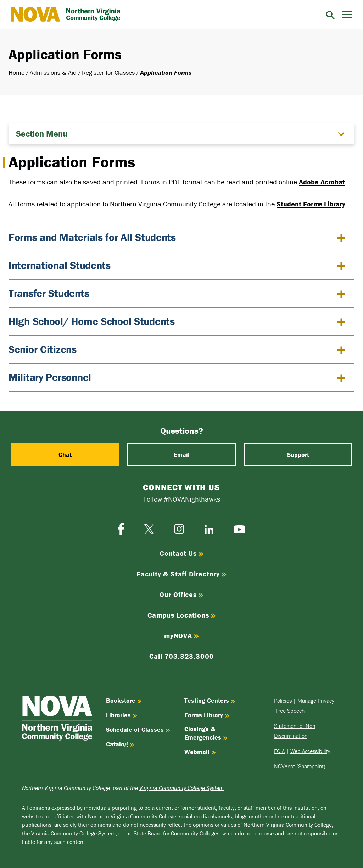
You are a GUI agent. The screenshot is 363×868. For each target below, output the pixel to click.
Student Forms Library (311, 204)
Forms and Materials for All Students (92, 237)
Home (16, 73)
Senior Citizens (43, 349)
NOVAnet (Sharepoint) (300, 766)
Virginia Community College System (181, 788)
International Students (60, 265)
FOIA (279, 751)
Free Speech (290, 711)
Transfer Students (49, 293)
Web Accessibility (310, 751)
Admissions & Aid (53, 73)
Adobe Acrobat (322, 182)
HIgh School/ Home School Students (92, 321)
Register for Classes (108, 73)
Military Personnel (50, 377)
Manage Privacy (316, 701)
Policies (283, 701)
